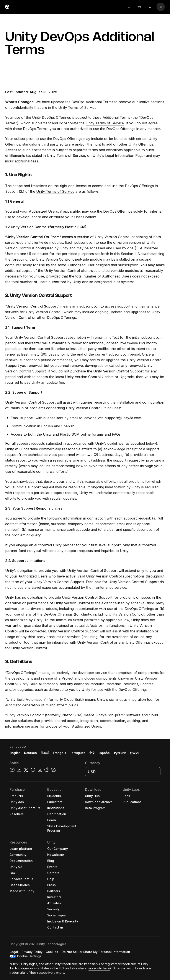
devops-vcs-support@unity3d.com (113, 418)
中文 (92, 753)
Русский (120, 753)
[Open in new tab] (38, 808)
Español (105, 753)
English (15, 753)
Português (78, 753)
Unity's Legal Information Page (118, 156)
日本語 (45, 753)
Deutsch (30, 753)
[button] (85, 859)
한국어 (134, 753)
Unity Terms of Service (77, 107)
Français (60, 753)
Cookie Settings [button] (29, 956)
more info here (99, 968)
